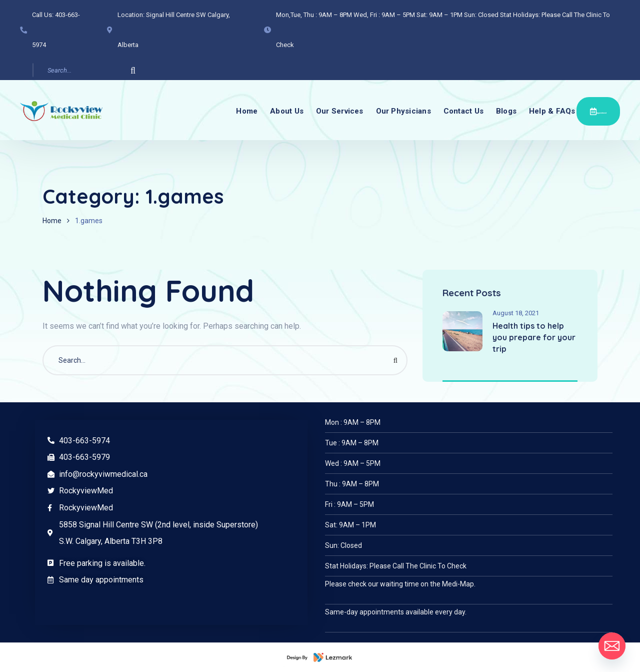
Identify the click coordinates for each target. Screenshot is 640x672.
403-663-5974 (84, 441)
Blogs (510, 110)
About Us (275, 110)
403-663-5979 (84, 457)
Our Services (332, 110)
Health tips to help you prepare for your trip (534, 337)
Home (232, 110)
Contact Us (464, 110)
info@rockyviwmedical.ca (103, 474)
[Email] (612, 646)
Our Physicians (400, 110)
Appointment (603, 110)
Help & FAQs (560, 110)
